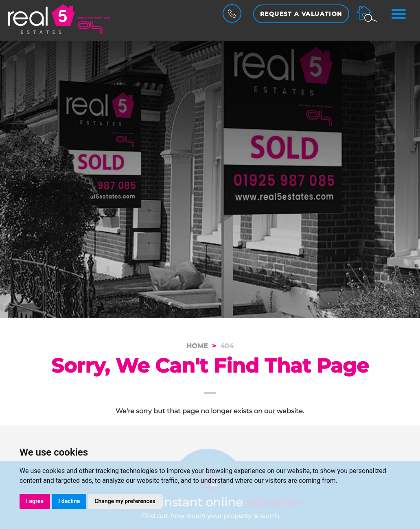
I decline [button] (69, 501)
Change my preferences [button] (125, 501)
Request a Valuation (301, 14)
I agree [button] (35, 501)
